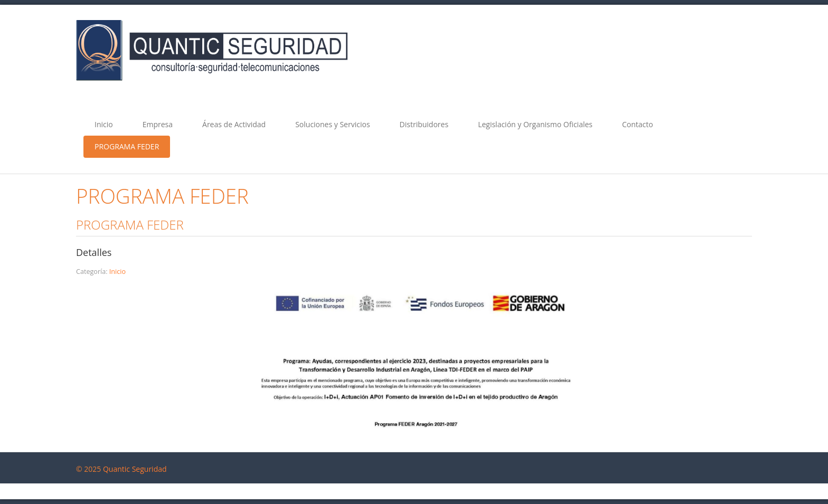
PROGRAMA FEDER (127, 146)
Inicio (104, 124)
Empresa (158, 124)
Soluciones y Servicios (332, 124)
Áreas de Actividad (234, 124)
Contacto (638, 124)
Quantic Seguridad (135, 469)
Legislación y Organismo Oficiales (535, 124)
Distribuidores (424, 124)
